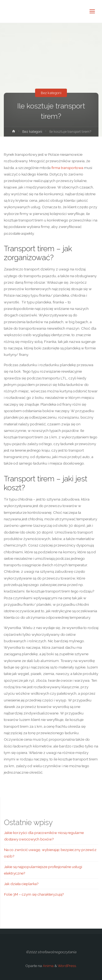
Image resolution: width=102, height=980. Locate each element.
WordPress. (67, 966)
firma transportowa (67, 168)
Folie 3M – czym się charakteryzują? (34, 894)
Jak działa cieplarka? (21, 884)
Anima (48, 966)
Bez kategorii (51, 93)
